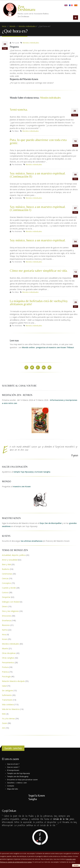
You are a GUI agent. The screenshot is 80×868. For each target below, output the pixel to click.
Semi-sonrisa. (19, 110)
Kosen (5, 639)
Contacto (11, 785)
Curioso (5, 592)
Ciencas (5, 578)
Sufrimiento (7, 695)
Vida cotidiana (8, 704)
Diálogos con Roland (11, 601)
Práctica (5, 671)
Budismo (6, 569)
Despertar (6, 597)
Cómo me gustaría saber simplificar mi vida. (39, 271)
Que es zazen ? (13, 767)
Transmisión (7, 699)
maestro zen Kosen (22, 486)
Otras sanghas (8, 657)
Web (4, 713)
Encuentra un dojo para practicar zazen (22, 779)
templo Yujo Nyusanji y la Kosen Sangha (32, 471)
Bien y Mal (6, 564)
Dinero (5, 606)
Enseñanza (7, 620)
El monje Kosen (13, 770)
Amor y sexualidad (10, 559)
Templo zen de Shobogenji (18, 776)
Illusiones (6, 625)
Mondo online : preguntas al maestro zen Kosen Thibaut (48, 347)
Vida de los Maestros (11, 709)
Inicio (4, 26)
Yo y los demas (8, 718)
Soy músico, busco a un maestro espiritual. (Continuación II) (38, 175)
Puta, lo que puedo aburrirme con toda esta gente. (38, 141)
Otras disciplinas (9, 653)
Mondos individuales (27, 26)
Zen (4, 727)
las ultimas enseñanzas (32, 540)
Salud (4, 685)
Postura (5, 667)
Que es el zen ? (13, 764)
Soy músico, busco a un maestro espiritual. (38, 240)
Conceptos (7, 583)
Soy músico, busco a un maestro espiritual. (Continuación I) (38, 208)
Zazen (5, 723)
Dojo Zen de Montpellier (51, 523)
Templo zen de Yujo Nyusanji (18, 773)
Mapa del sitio (13, 788)
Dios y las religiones (10, 611)
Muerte (5, 648)
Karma (5, 629)
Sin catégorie (7, 690)
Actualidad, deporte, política (14, 555)
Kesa (4, 634)
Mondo (12, 26)
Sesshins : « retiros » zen (17, 782)
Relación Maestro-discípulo (13, 681)
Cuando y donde (9, 587)
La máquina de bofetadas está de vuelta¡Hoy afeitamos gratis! (39, 303)
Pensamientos (8, 662)
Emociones (7, 615)
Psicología (6, 676)
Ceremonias (7, 573)
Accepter (76, 865)
